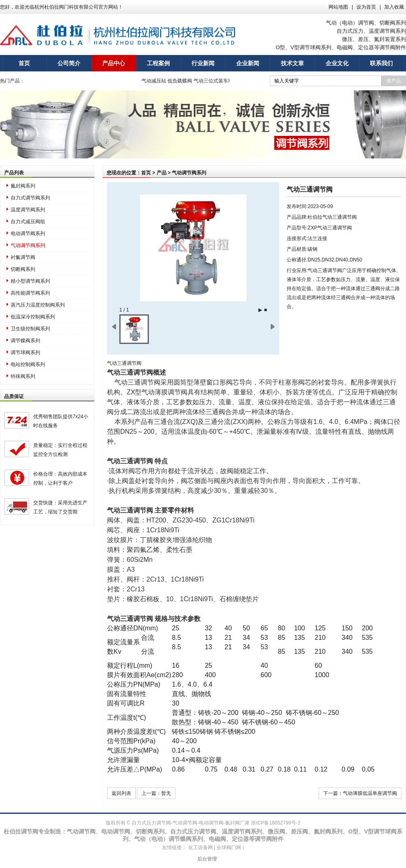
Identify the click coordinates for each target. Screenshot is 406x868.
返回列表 (121, 793)
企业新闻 (248, 63)
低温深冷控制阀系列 (33, 317)
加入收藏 (394, 7)
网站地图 (338, 7)
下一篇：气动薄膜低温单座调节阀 (360, 793)
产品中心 (114, 63)
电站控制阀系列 (28, 364)
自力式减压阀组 (28, 222)
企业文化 (337, 63)
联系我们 (381, 63)
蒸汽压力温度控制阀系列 (38, 305)
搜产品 (394, 81)
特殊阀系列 (23, 376)
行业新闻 (203, 63)
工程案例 (158, 63)
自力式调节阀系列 (30, 198)
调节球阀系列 (25, 353)
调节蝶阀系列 (25, 341)
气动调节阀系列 (28, 245)
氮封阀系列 (23, 186)
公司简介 (69, 63)
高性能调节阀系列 (30, 293)
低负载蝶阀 (182, 81)
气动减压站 (156, 81)
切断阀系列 (23, 269)
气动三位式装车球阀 (218, 81)
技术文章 (292, 63)
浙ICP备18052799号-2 (276, 823)
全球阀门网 (229, 847)
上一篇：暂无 (156, 793)
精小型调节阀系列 (30, 281)
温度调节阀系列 (28, 210)
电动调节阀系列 (28, 234)
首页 (24, 63)
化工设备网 (201, 847)
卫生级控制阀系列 (30, 329)
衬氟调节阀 (23, 257)
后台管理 (207, 859)
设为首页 (366, 7)
